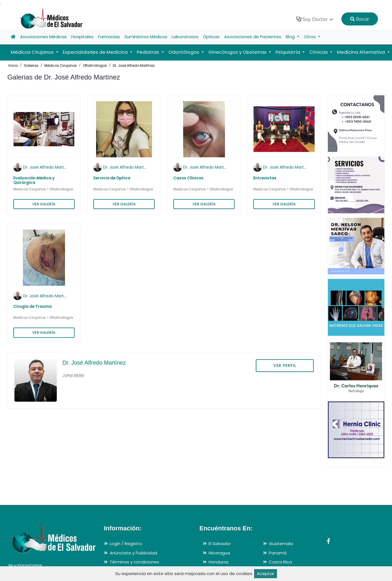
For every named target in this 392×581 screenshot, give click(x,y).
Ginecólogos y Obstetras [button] (238, 52)
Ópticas (211, 37)
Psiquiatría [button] (288, 52)
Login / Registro (126, 544)
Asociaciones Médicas (43, 37)
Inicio (13, 65)
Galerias (31, 65)
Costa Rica (280, 562)
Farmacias (109, 37)
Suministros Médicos (146, 37)
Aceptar (266, 574)
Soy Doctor (315, 19)
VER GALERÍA (44, 204)
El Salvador (220, 544)
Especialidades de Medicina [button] (96, 52)
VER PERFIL (285, 365)
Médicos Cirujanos (61, 65)
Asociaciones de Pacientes (253, 37)
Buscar (360, 19)
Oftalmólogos (95, 65)
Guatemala (281, 544)
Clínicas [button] (319, 52)
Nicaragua (219, 553)
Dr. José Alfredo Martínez (134, 65)
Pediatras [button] (149, 52)
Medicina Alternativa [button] (361, 52)
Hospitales (82, 37)
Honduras (219, 562)
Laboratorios (185, 37)
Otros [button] (310, 37)
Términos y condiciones (134, 562)
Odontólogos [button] (184, 52)
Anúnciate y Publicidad (133, 553)
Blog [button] (291, 37)
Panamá (278, 553)
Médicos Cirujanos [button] (33, 52)
